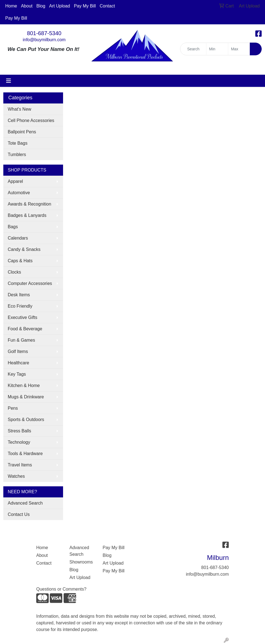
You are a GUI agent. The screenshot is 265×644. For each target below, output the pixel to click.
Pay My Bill (85, 6)
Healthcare (18, 363)
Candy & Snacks (24, 249)
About (27, 6)
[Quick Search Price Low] (217, 49)
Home (11, 6)
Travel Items (20, 465)
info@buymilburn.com (44, 40)
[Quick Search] (193, 49)
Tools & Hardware (25, 454)
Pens (13, 408)
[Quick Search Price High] (239, 49)
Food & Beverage (25, 329)
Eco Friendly (20, 306)
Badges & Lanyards (27, 215)
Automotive (19, 193)
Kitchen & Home (24, 385)
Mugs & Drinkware (26, 397)
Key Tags (17, 374)
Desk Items (19, 295)
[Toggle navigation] (9, 81)
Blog (41, 6)
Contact (107, 6)
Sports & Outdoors (26, 420)
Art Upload (60, 6)
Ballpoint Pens (22, 132)
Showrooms (81, 562)
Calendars (18, 238)
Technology (19, 442)
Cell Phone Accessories (31, 120)
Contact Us (19, 514)
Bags (13, 227)
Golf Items (18, 351)
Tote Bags (18, 143)
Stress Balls (19, 431)
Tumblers (17, 154)
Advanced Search (25, 503)
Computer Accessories (30, 283)
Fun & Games (21, 340)
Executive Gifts (23, 317)
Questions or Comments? (61, 589)
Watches (16, 476)
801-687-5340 (44, 33)
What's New (20, 109)
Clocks (14, 272)
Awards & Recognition (29, 204)
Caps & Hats (20, 261)
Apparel (15, 181)
